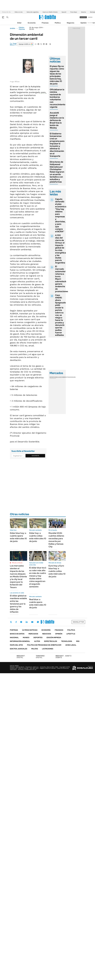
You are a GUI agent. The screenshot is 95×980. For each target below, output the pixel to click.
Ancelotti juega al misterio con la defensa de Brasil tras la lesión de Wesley (57, 120)
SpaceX (64, 12)
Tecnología (67, 641)
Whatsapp (38, 622)
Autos (37, 641)
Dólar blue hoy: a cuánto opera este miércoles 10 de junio (18, 537)
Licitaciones (48, 649)
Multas (35, 649)
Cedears (73, 377)
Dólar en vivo (19, 12)
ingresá (90, 17)
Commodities (65, 377)
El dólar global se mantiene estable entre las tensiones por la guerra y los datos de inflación (18, 604)
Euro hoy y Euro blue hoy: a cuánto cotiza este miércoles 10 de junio (57, 571)
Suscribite (35, 456)
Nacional (14, 638)
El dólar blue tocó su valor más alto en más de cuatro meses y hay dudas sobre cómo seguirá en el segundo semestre (38, 577)
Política (58, 23)
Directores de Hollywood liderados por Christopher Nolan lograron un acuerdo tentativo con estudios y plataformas (57, 172)
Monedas (53, 377)
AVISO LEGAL (71, 645)
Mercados (33, 634)
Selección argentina (33, 12)
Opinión (83, 23)
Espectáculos (51, 641)
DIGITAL (21, 657)
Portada (14, 630)
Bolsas (58, 377)
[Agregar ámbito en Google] (25, 44)
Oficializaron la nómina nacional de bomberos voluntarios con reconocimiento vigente (58, 98)
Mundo (26, 638)
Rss (78, 641)
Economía (32, 23)
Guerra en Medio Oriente (50, 12)
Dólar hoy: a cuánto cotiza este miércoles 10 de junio (38, 537)
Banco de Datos (17, 634)
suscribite (83, 17)
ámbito (13, 28)
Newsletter (90, 23)
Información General (20, 641)
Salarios (83, 12)
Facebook (16, 622)
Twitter (11, 622)
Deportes (38, 638)
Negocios (71, 23)
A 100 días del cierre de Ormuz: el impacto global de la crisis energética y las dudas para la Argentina (61, 249)
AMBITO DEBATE (64, 657)
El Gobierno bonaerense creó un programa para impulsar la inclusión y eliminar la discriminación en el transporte (57, 145)
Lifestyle (71, 634)
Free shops (74, 12)
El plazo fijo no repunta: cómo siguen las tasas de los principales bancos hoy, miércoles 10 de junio (57, 75)
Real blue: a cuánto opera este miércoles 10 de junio (38, 603)
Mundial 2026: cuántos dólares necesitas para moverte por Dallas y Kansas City (56, 540)
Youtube (32, 622)
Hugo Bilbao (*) (13, 44)
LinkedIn (27, 622)
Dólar (19, 23)
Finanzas (45, 23)
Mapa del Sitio (16, 645)
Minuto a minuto (17, 563)
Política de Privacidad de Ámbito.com (44, 645)
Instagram (21, 622)
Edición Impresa (54, 638)
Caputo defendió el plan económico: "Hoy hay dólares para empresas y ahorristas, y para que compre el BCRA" (61, 215)
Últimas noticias (30, 630)
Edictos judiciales (19, 649)
